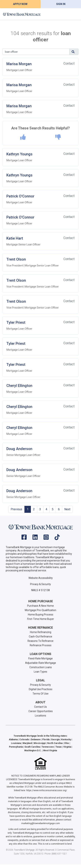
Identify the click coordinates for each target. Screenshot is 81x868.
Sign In (61, 4)
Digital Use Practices (41, 689)
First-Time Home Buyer (41, 619)
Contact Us (40, 707)
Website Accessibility (41, 578)
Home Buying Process (41, 615)
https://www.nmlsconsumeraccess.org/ (47, 790)
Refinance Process (41, 645)
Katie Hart (15, 238)
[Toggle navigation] (74, 14)
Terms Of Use (40, 694)
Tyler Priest (16, 322)
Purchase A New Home (40, 606)
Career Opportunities (41, 711)
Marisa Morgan (19, 64)
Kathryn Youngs (19, 154)
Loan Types (40, 672)
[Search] (36, 52)
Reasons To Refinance (40, 641)
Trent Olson (16, 259)
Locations (40, 716)
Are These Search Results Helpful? (40, 128)
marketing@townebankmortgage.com (41, 823)
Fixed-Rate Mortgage (40, 658)
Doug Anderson (19, 449)
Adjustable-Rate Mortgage (41, 663)
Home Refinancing (41, 632)
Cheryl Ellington (19, 386)
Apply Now (20, 4)
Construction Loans (41, 667)
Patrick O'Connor (20, 196)
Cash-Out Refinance (40, 636)
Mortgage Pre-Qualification (40, 610)
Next (67, 509)
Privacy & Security (40, 584)
